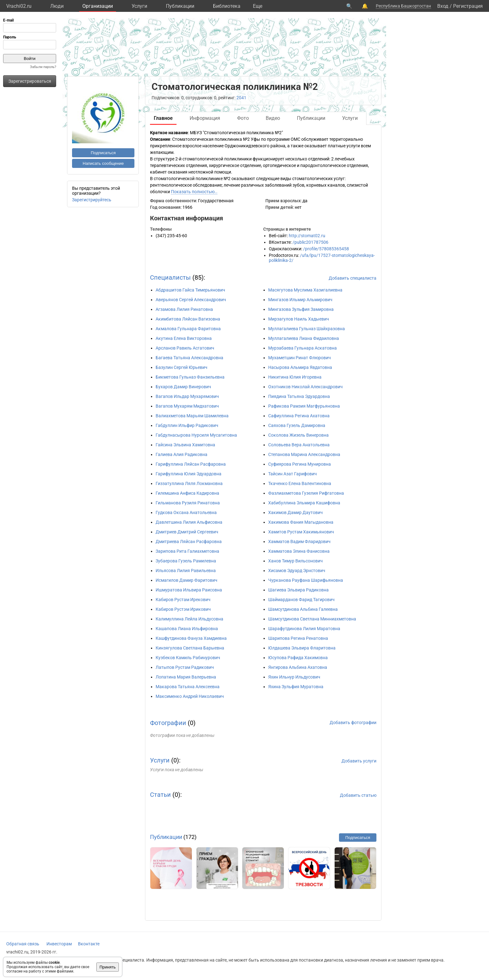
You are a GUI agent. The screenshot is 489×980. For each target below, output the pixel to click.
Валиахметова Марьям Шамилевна (192, 416)
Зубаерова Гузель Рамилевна (186, 561)
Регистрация (468, 6)
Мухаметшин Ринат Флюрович (300, 358)
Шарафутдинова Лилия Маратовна (304, 629)
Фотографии (168, 723)
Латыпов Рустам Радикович (185, 667)
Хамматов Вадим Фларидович (299, 541)
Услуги (139, 6)
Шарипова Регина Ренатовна (298, 638)
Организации (98, 6)
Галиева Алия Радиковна (182, 454)
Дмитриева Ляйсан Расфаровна (189, 541)
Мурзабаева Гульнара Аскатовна (303, 348)
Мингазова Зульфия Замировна (301, 309)
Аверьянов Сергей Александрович (191, 300)
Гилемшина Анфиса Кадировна (187, 493)
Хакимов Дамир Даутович (295, 512)
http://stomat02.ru (307, 236)
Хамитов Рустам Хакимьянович (301, 532)
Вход (443, 6)
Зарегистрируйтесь (92, 200)
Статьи (160, 795)
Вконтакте (89, 944)
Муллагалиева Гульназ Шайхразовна (307, 329)
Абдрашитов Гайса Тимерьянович (190, 290)
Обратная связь (23, 944)
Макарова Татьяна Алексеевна (188, 687)
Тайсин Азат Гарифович (293, 474)
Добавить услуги (359, 761)
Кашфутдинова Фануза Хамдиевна (191, 638)
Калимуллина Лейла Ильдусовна (189, 619)
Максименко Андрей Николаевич (190, 696)
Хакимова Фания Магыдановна (301, 522)
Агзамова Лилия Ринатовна (184, 309)
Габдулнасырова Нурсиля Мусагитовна (196, 435)
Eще (258, 6)
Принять (108, 967)
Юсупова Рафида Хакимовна (298, 658)
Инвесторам (59, 944)
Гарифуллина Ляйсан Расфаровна (191, 464)
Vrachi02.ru (19, 6)
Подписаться (103, 153)
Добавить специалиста (353, 278)
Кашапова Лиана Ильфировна (187, 629)
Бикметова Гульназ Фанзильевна (190, 377)
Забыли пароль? (43, 67)
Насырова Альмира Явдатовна (300, 367)
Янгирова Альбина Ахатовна (298, 667)
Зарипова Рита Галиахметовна (187, 551)
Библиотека (227, 6)
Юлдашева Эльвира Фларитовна (302, 648)
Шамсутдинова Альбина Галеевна (303, 609)
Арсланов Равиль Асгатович (185, 348)
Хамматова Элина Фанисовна (299, 551)
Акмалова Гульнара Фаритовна (188, 329)
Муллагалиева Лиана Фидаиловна (304, 338)
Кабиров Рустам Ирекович (183, 600)
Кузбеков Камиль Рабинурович (188, 658)
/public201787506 (310, 242)
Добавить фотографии (353, 723)
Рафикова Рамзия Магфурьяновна (304, 406)
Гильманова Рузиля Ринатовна (188, 503)
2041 (241, 98)
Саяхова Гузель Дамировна (297, 425)
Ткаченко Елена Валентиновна (300, 483)
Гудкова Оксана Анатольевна (186, 512)
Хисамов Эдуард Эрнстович (297, 571)
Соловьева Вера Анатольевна (299, 445)
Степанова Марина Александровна (304, 454)
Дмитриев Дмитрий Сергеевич (187, 532)
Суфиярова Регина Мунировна (300, 464)
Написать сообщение (103, 163)
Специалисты (170, 277)
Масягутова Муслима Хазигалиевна (305, 290)
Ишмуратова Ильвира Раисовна (189, 590)
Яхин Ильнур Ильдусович (294, 677)
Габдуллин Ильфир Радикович (187, 425)
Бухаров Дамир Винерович (183, 387)
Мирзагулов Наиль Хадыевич (299, 319)
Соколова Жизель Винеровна (298, 435)
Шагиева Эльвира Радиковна (298, 590)
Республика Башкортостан (403, 6)
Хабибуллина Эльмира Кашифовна (304, 503)
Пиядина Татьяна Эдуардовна (299, 396)
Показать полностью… (194, 192)
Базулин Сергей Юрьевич (182, 367)
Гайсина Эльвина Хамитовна (185, 445)
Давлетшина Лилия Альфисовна (189, 522)
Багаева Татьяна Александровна (189, 358)
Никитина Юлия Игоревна (295, 377)
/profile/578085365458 (326, 249)
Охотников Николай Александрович (305, 387)
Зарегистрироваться (30, 81)
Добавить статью (358, 795)
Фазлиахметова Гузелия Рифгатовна (306, 493)
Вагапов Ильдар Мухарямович (187, 396)
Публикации (180, 6)
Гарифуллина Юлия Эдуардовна (189, 474)
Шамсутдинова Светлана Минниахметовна (312, 619)
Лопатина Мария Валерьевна (186, 677)
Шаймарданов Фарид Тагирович (301, 600)
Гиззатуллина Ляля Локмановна (189, 483)
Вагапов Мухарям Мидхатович (187, 406)
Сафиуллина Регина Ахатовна (299, 416)
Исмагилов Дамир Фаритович (186, 580)
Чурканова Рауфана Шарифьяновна (306, 580)
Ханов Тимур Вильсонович (295, 561)
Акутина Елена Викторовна (184, 338)
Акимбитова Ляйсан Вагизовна (188, 319)
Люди (57, 6)
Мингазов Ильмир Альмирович (300, 300)
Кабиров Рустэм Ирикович (183, 609)
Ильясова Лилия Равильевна (186, 571)
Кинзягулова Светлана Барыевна (190, 648)
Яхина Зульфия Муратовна (296, 687)
